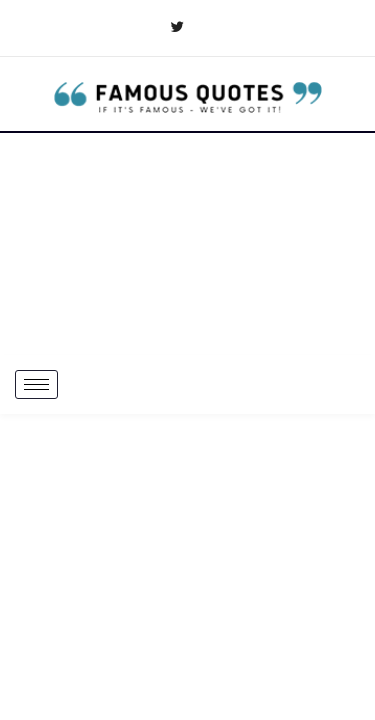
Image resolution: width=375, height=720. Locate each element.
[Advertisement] (187, 244)
